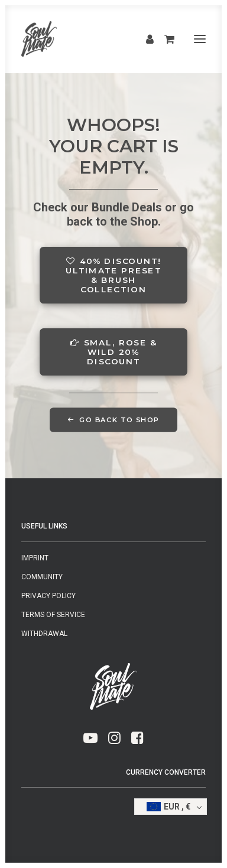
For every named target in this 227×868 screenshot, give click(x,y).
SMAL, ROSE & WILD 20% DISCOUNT (115, 352)
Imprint (35, 558)
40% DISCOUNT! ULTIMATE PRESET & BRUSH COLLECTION (115, 275)
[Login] (145, 39)
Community (42, 577)
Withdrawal (44, 634)
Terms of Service (53, 615)
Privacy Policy (48, 596)
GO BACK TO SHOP (113, 420)
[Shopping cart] (164, 39)
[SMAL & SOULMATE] (39, 39)
